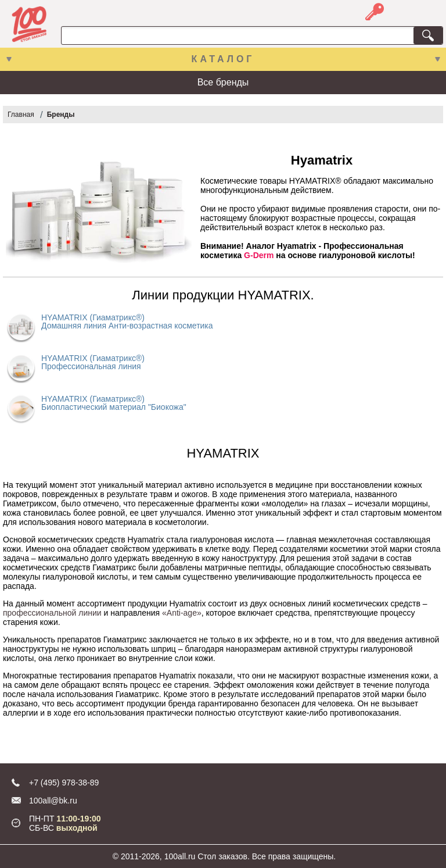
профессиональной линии (52, 613)
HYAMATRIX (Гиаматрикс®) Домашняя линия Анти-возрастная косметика (127, 322)
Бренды (61, 115)
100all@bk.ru (53, 801)
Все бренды (223, 82)
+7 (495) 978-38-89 (64, 783)
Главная (21, 115)
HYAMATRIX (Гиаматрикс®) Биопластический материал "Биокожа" (114, 403)
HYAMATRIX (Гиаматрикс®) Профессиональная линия (93, 362)
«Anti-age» (182, 613)
